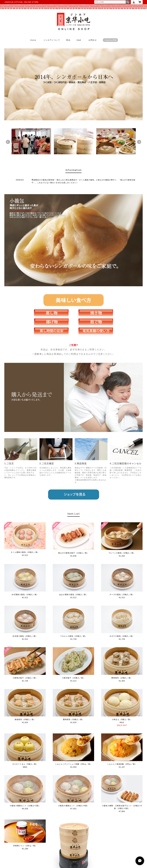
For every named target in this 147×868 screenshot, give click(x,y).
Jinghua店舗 (110, 40)
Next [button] (139, 142)
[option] (31, 141)
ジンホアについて (52, 40)
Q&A (79, 40)
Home (33, 40)
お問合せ (93, 40)
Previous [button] (8, 142)
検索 (128, 2)
